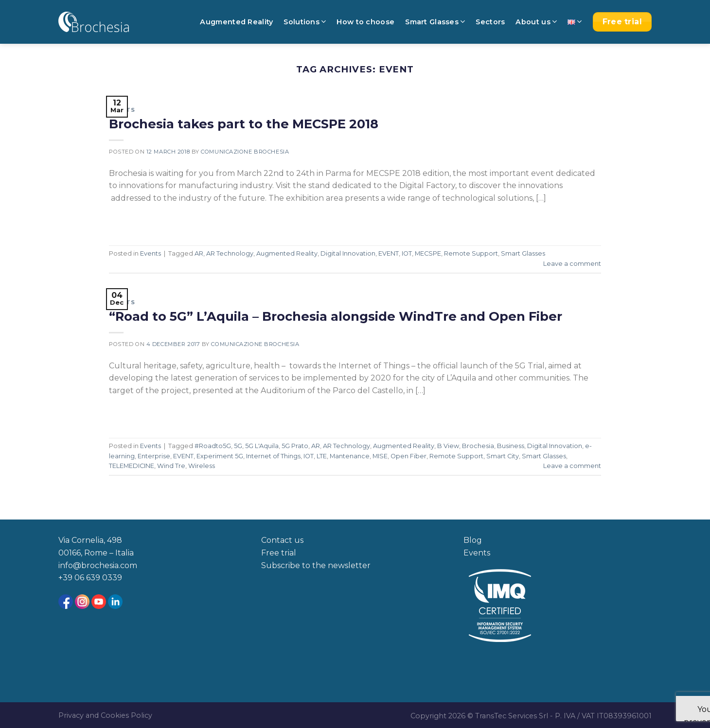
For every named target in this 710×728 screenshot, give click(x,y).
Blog (473, 540)
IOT (407, 253)
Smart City (503, 456)
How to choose (365, 22)
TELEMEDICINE (132, 466)
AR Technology (230, 253)
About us (536, 22)
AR (199, 253)
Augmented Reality (236, 22)
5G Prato (295, 446)
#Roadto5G (213, 446)
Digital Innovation (348, 253)
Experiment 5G (220, 456)
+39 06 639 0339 (90, 578)
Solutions (305, 22)
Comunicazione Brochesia (245, 152)
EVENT (389, 253)
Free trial (279, 553)
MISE (380, 456)
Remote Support (471, 253)
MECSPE (428, 253)
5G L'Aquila (262, 446)
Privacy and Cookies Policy (105, 715)
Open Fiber (408, 456)
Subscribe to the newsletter (316, 565)
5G (238, 446)
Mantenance (350, 456)
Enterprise (154, 456)
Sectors (490, 22)
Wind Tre (171, 466)
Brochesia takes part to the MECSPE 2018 (244, 124)
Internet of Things (273, 456)
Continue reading (152, 220)
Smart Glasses (435, 22)
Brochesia (478, 446)
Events (122, 110)
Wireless (202, 466)
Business (511, 446)
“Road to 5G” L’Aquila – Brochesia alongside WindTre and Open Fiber (336, 316)
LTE (322, 456)
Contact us (282, 540)
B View (448, 446)
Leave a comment (572, 264)
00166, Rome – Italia (96, 553)
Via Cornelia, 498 (90, 540)
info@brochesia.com (98, 565)
